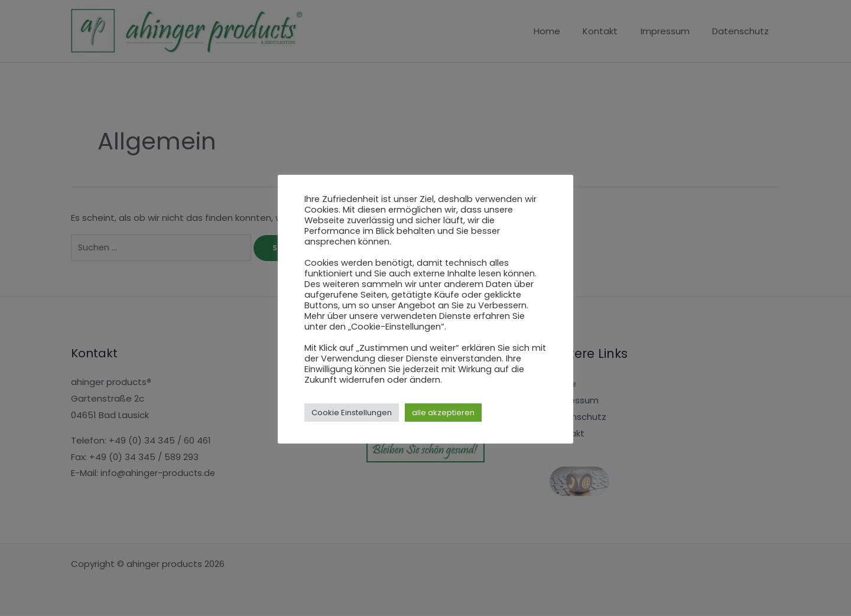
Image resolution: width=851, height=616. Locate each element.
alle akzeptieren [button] (443, 413)
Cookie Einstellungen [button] (352, 413)
